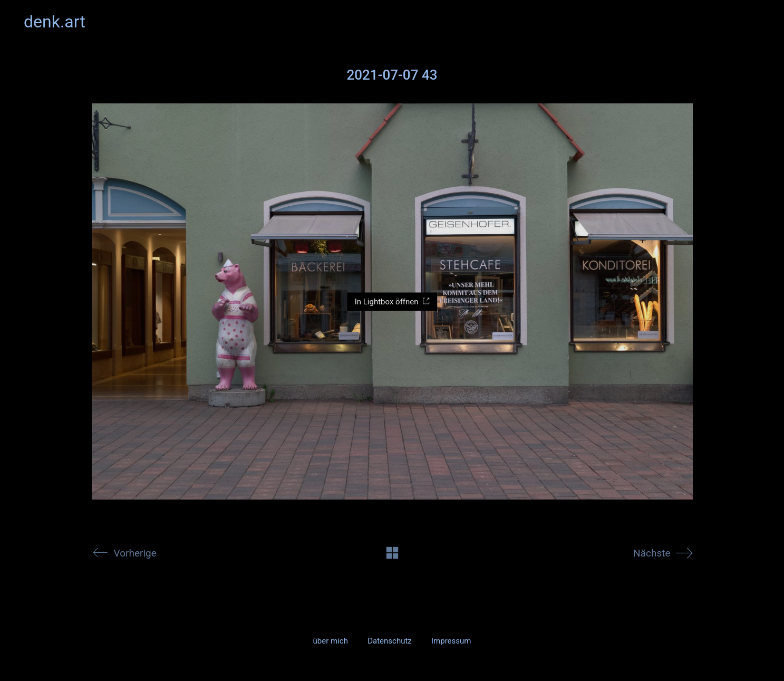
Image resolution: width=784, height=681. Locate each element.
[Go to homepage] (55, 22)
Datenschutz (390, 641)
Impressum (451, 641)
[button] (754, 22)
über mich (331, 641)
